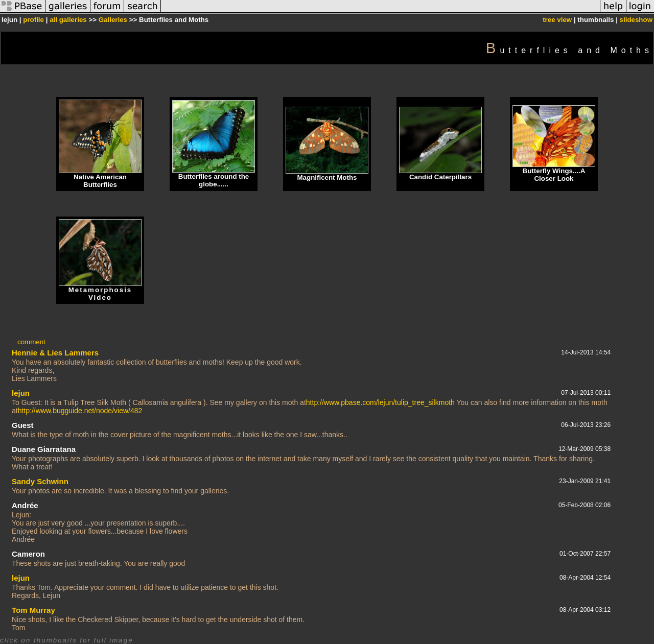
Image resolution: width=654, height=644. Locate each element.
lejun (21, 393)
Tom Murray (33, 610)
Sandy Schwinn (40, 481)
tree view (557, 20)
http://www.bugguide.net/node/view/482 (80, 411)
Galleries (113, 20)
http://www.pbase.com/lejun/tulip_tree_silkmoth (380, 402)
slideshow (636, 20)
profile (33, 20)
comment (31, 342)
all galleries (68, 20)
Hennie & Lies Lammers (55, 353)
